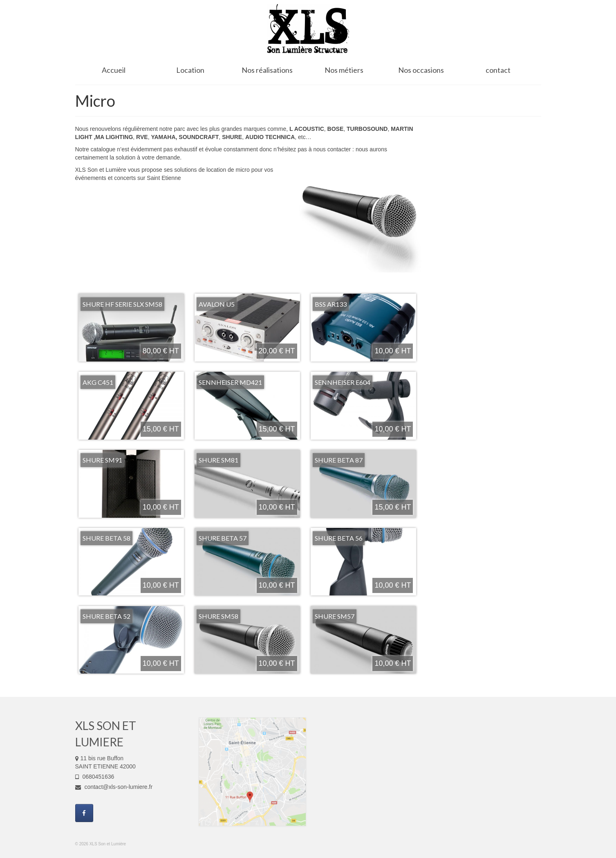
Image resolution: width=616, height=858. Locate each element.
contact (498, 70)
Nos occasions (421, 70)
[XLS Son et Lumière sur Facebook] (84, 813)
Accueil (114, 70)
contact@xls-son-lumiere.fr (114, 787)
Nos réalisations (267, 70)
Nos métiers (344, 70)
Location (190, 70)
